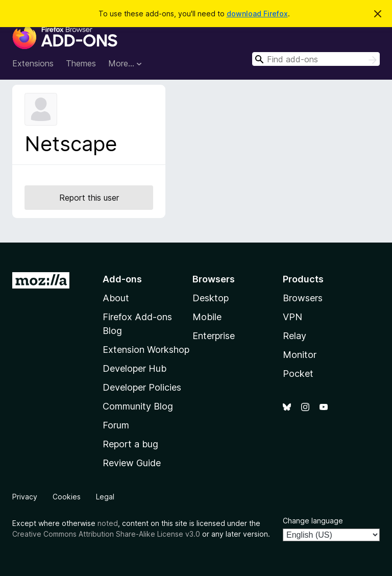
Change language (313, 521)
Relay (295, 336)
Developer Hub (134, 368)
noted (108, 523)
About (116, 298)
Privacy (25, 497)
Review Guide (132, 463)
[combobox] (316, 59)
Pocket (298, 374)
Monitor (300, 355)
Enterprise (214, 336)
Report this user (89, 198)
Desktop (211, 298)
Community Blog (138, 406)
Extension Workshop (146, 350)
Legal (105, 497)
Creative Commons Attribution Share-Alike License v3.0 (106, 534)
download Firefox (257, 14)
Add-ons (122, 279)
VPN (292, 317)
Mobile (207, 317)
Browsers (303, 298)
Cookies (67, 497)
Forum (116, 425)
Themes (81, 63)
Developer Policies (142, 387)
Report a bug (130, 444)
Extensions (33, 63)
